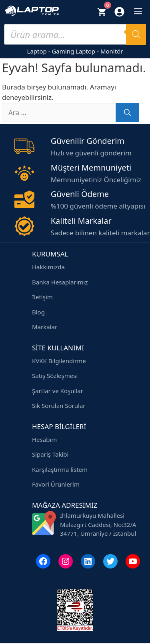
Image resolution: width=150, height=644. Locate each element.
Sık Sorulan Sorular (59, 405)
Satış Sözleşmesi (55, 376)
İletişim (42, 297)
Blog (38, 312)
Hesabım (44, 439)
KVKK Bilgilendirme (59, 361)
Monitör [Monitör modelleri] (112, 51)
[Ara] (127, 113)
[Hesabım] (119, 13)
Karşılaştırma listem (60, 469)
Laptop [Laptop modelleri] (37, 51)
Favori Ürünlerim (56, 484)
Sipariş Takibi (50, 454)
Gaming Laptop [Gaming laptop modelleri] (73, 51)
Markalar (45, 327)
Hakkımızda (48, 267)
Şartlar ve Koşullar (58, 391)
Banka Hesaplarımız (60, 282)
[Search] (136, 34)
